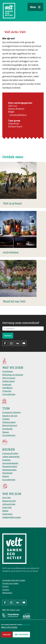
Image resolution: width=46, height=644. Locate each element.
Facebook (5, 343)
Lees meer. (27, 624)
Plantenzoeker (9, 422)
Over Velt (6, 498)
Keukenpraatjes (9, 470)
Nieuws (6, 432)
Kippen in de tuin (10, 416)
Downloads (7, 429)
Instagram (11, 343)
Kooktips (6, 460)
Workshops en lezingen (13, 375)
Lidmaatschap (9, 504)
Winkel (5, 511)
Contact (6, 590)
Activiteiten (8, 371)
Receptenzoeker (10, 466)
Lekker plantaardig (11, 457)
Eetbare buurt (9, 381)
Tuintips (6, 419)
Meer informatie (9, 627)
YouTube (24, 343)
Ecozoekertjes (9, 394)
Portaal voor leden (10, 583)
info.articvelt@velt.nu (18, 115)
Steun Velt (7, 507)
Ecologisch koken (10, 453)
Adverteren (7, 514)
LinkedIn (18, 343)
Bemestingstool (10, 425)
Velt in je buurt (9, 378)
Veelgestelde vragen (12, 517)
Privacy (5, 586)
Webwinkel (7, 593)
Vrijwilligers (7, 388)
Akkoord (7, 635)
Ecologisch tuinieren (11, 412)
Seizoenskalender (10, 463)
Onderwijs (7, 384)
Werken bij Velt (9, 501)
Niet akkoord (21, 635)
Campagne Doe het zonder (14, 580)
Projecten (7, 391)
